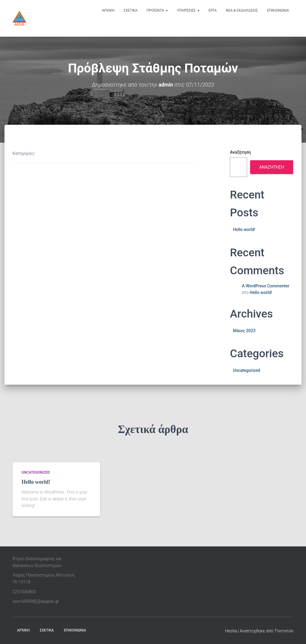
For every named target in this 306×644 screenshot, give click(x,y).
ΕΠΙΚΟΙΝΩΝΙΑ (75, 630)
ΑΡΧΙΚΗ (23, 630)
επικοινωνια (278, 10)
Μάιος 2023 (244, 330)
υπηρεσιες (188, 10)
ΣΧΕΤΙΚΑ (47, 630)
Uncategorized (246, 370)
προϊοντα (157, 10)
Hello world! (244, 229)
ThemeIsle (284, 631)
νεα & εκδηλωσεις (242, 10)
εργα (213, 10)
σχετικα (130, 10)
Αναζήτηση (240, 152)
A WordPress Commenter (266, 286)
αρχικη (108, 10)
